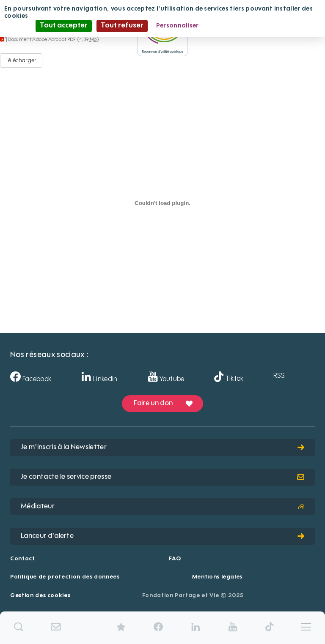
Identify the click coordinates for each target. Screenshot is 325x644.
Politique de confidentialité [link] (248, 26)
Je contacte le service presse (162, 477)
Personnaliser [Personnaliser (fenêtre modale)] (178, 26)
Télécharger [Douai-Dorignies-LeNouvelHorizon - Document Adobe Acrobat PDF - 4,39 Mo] (21, 60)
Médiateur (162, 507)
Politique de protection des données (65, 577)
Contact (23, 559)
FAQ (175, 559)
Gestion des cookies (40, 596)
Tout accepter (64, 26)
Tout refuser (122, 26)
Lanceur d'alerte (162, 536)
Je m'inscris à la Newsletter (162, 448)
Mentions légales (217, 577)
